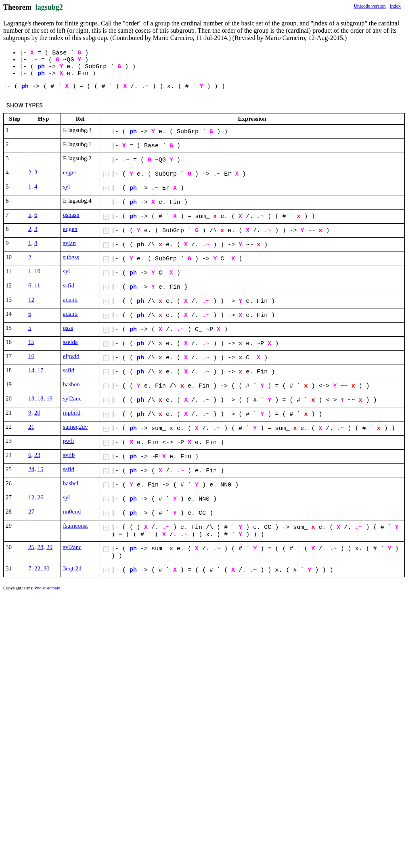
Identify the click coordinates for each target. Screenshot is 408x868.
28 (41, 547)
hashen (71, 384)
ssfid (69, 285)
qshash (71, 215)
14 (31, 370)
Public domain (48, 588)
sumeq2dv (75, 427)
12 (31, 300)
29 (49, 547)
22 (37, 568)
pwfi (69, 441)
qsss (68, 328)
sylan (69, 243)
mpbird (72, 413)
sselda (70, 342)
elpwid (71, 356)
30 (47, 568)
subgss (71, 257)
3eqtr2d (72, 568)
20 (37, 413)
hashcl (71, 483)
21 (31, 427)
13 (31, 398)
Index (395, 6)
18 (41, 398)
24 (31, 469)
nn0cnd (72, 512)
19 (49, 398)
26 (41, 497)
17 (41, 370)
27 (31, 512)
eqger (70, 172)
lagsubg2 (49, 7)
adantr (70, 300)
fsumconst (75, 526)
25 (31, 547)
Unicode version (370, 6)
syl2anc (72, 398)
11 (37, 285)
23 (37, 455)
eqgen (70, 229)
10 (37, 271)
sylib (69, 455)
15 (31, 342)
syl (67, 187)
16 (31, 356)
